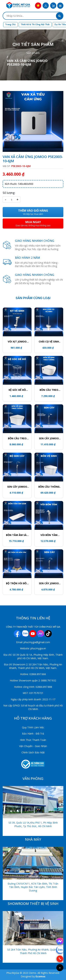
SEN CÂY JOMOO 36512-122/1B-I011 (49, 583)
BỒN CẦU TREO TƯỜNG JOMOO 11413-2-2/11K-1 (17, 438)
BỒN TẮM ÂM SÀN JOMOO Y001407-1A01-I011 (17, 535)
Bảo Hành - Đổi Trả (33, 734)
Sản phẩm (33, 53)
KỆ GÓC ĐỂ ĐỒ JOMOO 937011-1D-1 (17, 390)
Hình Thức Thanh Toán (33, 740)
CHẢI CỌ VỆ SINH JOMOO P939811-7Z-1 (49, 342)
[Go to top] (60, 968)
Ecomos (40, 976)
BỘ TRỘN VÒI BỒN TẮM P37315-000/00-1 (17, 583)
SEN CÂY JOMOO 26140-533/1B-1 (49, 438)
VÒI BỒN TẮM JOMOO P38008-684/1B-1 (49, 535)
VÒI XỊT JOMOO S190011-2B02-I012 (17, 342)
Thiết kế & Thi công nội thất (35, 24)
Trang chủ (10, 24)
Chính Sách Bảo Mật (33, 752)
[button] (60, 6)
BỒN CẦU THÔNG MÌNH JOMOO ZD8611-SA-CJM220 (49, 487)
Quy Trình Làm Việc (33, 727)
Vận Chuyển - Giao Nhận (33, 746)
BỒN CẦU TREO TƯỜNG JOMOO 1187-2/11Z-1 (49, 390)
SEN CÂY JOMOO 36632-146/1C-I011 (17, 487)
